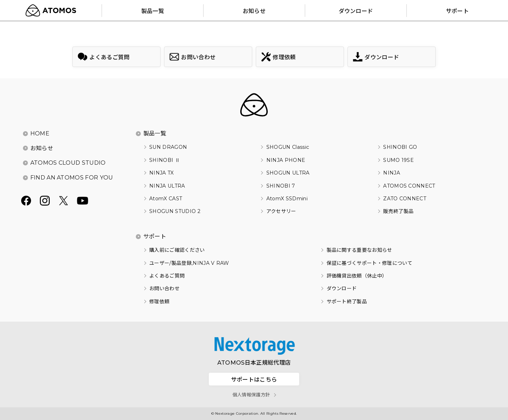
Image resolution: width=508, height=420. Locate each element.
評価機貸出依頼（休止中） (357, 276)
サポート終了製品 (347, 302)
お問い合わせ (164, 288)
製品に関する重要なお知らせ (359, 250)
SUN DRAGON (168, 147)
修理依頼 (159, 302)
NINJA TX (162, 173)
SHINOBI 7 (281, 186)
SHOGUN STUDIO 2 (175, 211)
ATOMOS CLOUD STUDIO (68, 163)
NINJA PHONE (286, 160)
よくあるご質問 (167, 276)
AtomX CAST (166, 199)
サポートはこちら (254, 379)
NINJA (392, 173)
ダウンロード (342, 288)
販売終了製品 (398, 211)
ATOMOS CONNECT (409, 186)
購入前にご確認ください (177, 250)
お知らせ (42, 148)
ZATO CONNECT (405, 199)
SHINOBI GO (400, 147)
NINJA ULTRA (167, 186)
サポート (155, 236)
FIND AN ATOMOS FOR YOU (72, 178)
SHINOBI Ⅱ (165, 160)
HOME (40, 133)
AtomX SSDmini (287, 199)
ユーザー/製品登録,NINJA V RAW (189, 263)
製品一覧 (155, 133)
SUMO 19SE (398, 160)
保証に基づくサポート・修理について (370, 263)
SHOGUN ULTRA (288, 173)
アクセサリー (281, 211)
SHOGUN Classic (288, 147)
